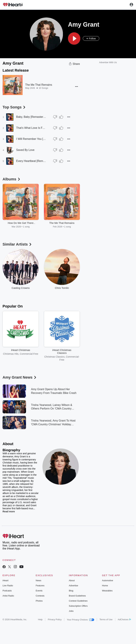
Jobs (71, 611)
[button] (74, 39)
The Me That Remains (39, 85)
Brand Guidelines (77, 596)
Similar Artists (17, 244)
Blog (71, 591)
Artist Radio (8, 596)
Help (40, 619)
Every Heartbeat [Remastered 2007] (31, 161)
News (39, 580)
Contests (40, 596)
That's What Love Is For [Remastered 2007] (31, 128)
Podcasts (7, 591)
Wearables (107, 591)
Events (39, 591)
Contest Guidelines (78, 601)
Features (40, 586)
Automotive (108, 580)
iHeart (6, 580)
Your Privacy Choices (80, 620)
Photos (39, 601)
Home (105, 586)
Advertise (73, 586)
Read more (9, 511)
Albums (12, 179)
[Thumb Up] (61, 117)
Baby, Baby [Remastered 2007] (31, 117)
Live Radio (8, 586)
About (72, 580)
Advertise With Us (108, 62)
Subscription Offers (78, 606)
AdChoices (124, 619)
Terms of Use (106, 619)
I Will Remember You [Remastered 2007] (31, 139)
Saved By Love (25, 150)
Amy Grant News (20, 377)
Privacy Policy (55, 619)
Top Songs (14, 107)
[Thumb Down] (55, 117)
